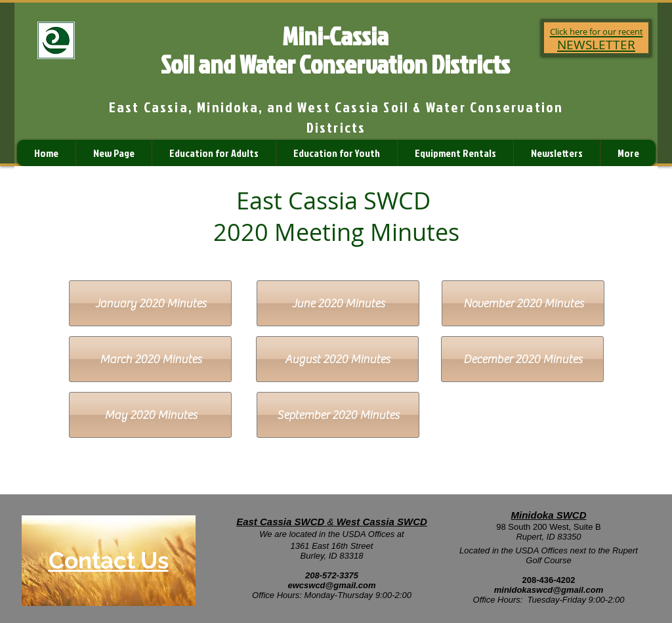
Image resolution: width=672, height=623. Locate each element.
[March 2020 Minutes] (150, 359)
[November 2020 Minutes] (523, 303)
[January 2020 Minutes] (150, 303)
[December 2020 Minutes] (522, 359)
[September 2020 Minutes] (338, 415)
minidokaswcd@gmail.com (549, 590)
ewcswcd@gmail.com (331, 585)
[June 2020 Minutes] (338, 303)
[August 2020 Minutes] (337, 359)
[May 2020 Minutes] (150, 415)
